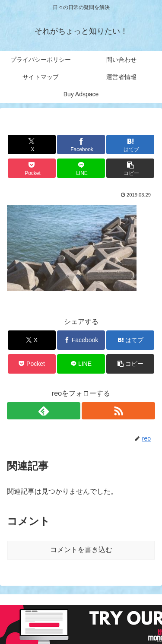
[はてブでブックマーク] (130, 144)
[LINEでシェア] (81, 168)
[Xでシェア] (32, 144)
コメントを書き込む (81, 550)
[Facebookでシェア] (81, 144)
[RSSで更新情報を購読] (118, 411)
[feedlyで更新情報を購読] (44, 411)
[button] (130, 168)
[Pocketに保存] (32, 168)
